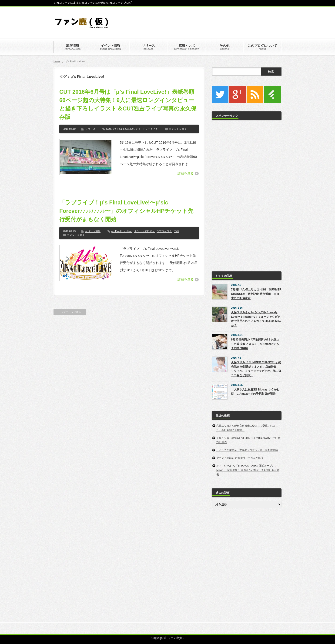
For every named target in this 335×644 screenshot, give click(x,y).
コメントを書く (178, 129)
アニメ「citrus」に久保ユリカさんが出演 (240, 458)
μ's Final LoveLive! (124, 129)
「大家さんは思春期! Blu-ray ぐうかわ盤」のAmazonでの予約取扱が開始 (255, 392)
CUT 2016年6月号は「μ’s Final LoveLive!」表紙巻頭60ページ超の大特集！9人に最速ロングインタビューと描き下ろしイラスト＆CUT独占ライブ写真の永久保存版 (128, 104)
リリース (90, 129)
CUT (109, 129)
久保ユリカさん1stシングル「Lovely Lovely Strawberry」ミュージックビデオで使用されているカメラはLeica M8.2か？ (256, 319)
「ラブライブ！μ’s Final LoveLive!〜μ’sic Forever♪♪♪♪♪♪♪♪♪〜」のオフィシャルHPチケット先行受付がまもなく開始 (126, 211)
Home (57, 62)
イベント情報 (93, 231)
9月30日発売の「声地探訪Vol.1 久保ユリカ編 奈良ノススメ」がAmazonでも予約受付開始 (255, 344)
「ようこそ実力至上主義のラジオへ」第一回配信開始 (247, 450)
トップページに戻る (70, 312)
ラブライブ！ (150, 129)
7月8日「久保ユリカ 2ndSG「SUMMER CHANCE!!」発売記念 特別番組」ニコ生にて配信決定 (256, 294)
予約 (176, 231)
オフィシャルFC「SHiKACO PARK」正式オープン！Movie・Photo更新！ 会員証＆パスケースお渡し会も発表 (248, 470)
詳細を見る (186, 173)
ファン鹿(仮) (176, 638)
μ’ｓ (138, 129)
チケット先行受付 (144, 231)
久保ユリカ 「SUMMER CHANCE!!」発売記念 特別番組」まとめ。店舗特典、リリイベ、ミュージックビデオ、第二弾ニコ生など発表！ (256, 369)
